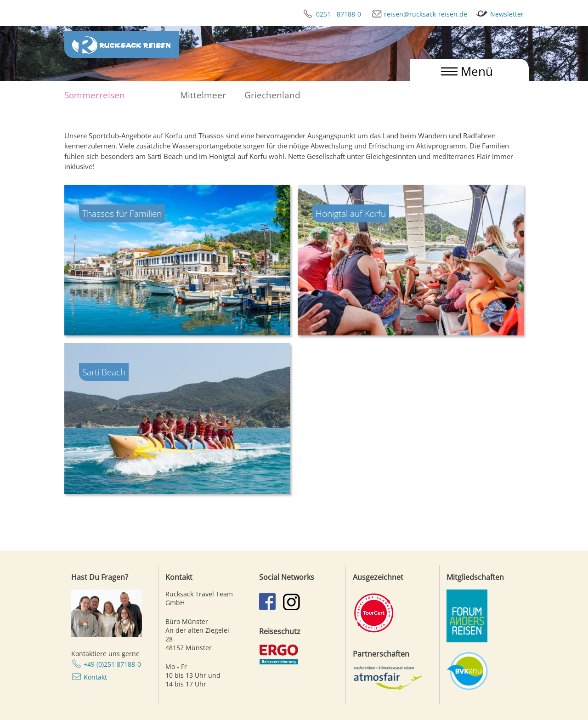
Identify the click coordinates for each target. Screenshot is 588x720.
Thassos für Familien (122, 213)
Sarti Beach (104, 372)
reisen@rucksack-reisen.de (415, 14)
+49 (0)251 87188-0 (112, 664)
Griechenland (272, 95)
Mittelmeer (203, 95)
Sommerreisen (95, 95)
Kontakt (95, 677)
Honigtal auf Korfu (351, 213)
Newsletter (496, 14)
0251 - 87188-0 (328, 14)
